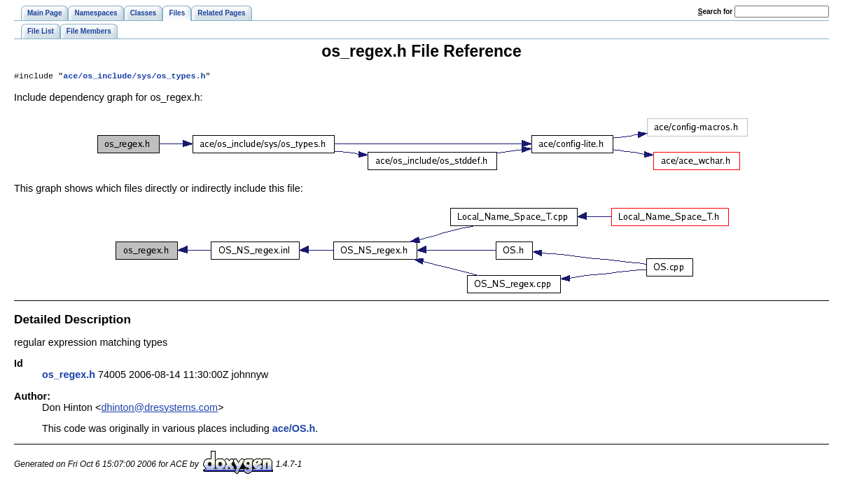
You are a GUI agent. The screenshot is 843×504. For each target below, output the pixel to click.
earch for (715, 12)
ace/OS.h (294, 430)
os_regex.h (69, 376)
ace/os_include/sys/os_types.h (134, 77)
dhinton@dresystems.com (159, 409)
